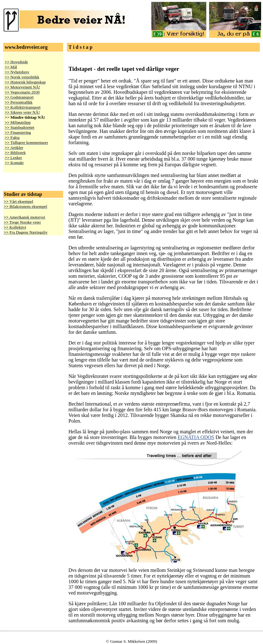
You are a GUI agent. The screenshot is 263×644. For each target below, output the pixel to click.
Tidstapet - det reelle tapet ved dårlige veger (124, 69)
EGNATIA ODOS (196, 437)
